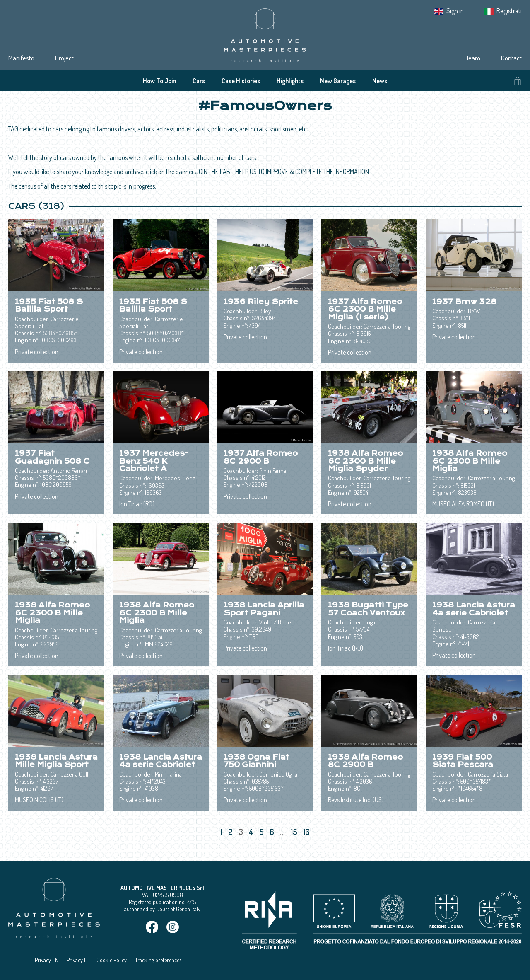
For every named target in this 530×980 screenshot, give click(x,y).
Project (64, 58)
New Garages (338, 81)
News (380, 81)
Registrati (509, 11)
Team (473, 58)
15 (295, 832)
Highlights (290, 81)
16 (307, 832)
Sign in (455, 11)
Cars (199, 81)
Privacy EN (47, 960)
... (282, 832)
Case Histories (241, 81)
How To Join (159, 81)
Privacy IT (77, 960)
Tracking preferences (158, 960)
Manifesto (21, 58)
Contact (511, 58)
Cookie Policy (112, 960)
